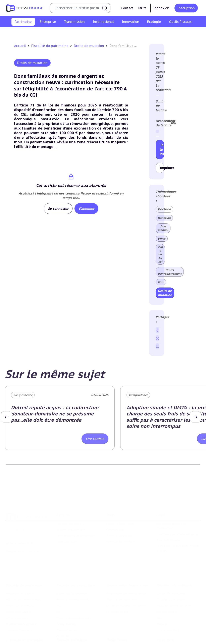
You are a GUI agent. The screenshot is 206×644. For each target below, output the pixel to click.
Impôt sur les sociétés (71, 567)
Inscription (186, 8)
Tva (59, 579)
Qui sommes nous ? (70, 504)
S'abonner (86, 209)
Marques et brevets (19, 642)
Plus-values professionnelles (126, 567)
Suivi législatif (116, 638)
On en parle (165, 617)
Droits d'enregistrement (170, 272)
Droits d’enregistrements (73, 592)
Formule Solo (116, 510)
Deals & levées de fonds (173, 631)
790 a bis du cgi (160, 254)
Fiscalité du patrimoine (50, 46)
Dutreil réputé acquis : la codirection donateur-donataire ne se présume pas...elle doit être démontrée (55, 414)
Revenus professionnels (73, 573)
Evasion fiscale (167, 586)
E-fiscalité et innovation (24, 617)
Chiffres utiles (116, 625)
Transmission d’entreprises (127, 559)
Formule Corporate (119, 516)
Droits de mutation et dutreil (126, 579)
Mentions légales (168, 521)
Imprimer (162, 168)
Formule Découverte (120, 504)
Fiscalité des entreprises (75, 559)
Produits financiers (194, 33)
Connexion (161, 8)
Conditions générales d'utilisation (171, 506)
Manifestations (167, 638)
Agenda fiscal (115, 631)
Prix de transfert (168, 604)
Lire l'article (95, 439)
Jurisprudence (23, 395)
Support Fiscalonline (71, 510)
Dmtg (162, 239)
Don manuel (163, 228)
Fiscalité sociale (67, 604)
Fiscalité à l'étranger (170, 573)
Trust (160, 592)
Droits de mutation (109, 33)
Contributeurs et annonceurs (76, 516)
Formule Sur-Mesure (120, 522)
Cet (58, 586)
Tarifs (142, 8)
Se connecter (58, 209)
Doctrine (164, 209)
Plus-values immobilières (46, 33)
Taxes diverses (66, 598)
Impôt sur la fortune (79, 33)
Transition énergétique (72, 642)
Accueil (20, 46)
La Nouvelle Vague (32, 532)
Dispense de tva (117, 586)
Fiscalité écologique (72, 617)
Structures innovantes (21, 636)
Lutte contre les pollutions (75, 625)
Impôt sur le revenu (13, 33)
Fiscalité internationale (174, 559)
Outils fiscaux (117, 617)
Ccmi (161, 282)
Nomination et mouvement (175, 625)
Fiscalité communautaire (173, 579)
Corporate (63, 610)
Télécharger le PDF (162, 149)
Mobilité (162, 598)
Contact (127, 8)
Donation (164, 218)
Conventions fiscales (170, 567)
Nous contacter (67, 522)
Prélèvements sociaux (164, 33)
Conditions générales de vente (177, 515)
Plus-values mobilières (122, 573)
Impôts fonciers (136, 33)
